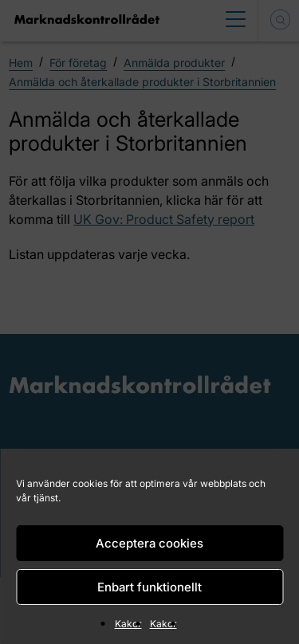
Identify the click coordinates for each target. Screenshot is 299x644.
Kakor (128, 624)
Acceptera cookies (149, 543)
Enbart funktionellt (149, 587)
